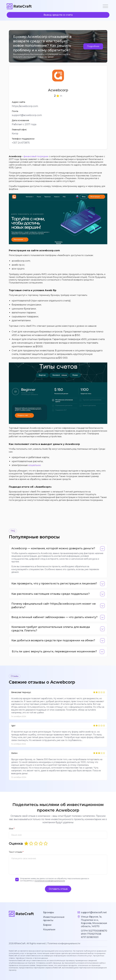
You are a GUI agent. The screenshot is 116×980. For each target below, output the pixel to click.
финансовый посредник (36, 156)
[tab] (58, 549)
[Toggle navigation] (105, 6)
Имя (12, 829)
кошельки (34, 465)
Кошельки (49, 929)
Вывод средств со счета (58, 15)
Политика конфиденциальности (64, 943)
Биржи (47, 925)
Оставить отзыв (58, 889)
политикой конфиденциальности (50, 881)
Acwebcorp (58, 90)
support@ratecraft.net (94, 912)
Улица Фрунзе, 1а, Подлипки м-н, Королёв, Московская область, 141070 (94, 922)
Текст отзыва (16, 852)
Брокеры (49, 912)
